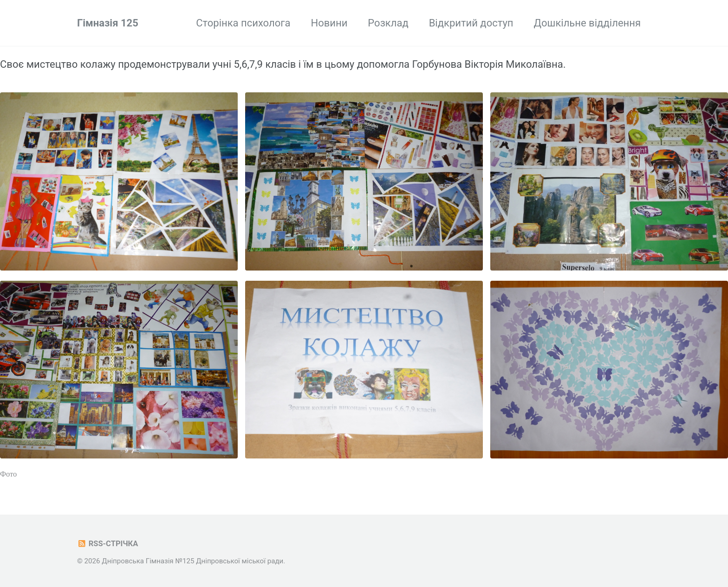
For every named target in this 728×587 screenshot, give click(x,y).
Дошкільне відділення (587, 23)
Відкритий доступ (471, 23)
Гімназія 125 (108, 23)
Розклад (388, 23)
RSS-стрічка (107, 544)
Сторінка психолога (243, 23)
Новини (329, 23)
